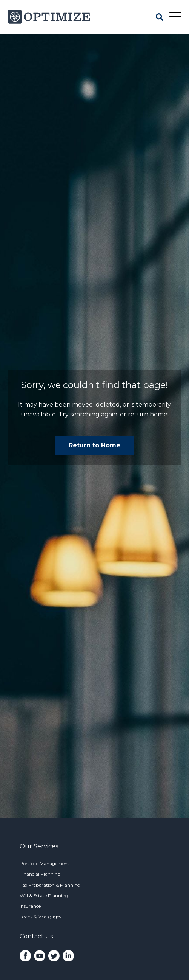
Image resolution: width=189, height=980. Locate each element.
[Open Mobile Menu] (175, 17)
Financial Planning (40, 874)
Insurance (30, 906)
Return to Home (94, 445)
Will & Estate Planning (44, 895)
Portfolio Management (45, 863)
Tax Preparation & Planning (50, 885)
